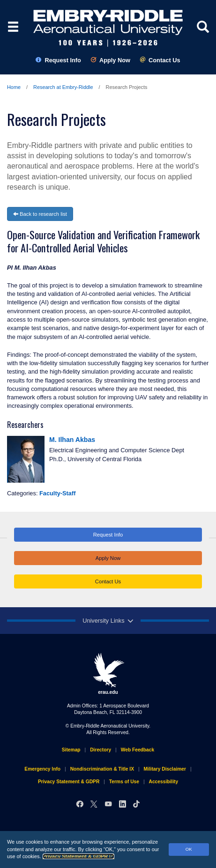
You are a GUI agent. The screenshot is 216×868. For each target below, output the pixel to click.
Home (14, 87)
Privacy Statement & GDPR (79, 856)
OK (189, 849)
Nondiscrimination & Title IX (102, 769)
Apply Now (110, 60)
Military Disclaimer (165, 769)
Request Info (58, 60)
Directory (101, 750)
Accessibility (164, 782)
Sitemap (71, 750)
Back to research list (40, 214)
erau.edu (108, 674)
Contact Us (160, 60)
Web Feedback (138, 750)
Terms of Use (124, 782)
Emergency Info (42, 769)
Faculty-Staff (58, 493)
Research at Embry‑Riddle (63, 87)
